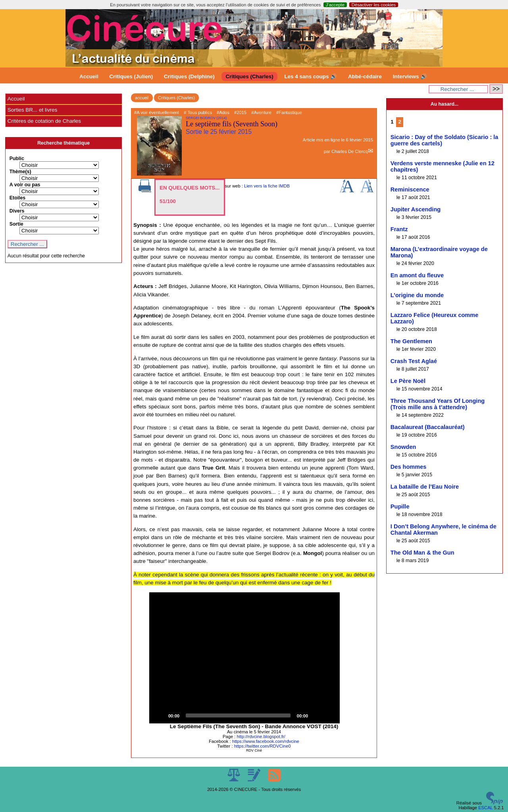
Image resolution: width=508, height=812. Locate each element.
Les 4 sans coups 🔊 (311, 76)
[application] (244, 658)
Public (17, 159)
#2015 (240, 112)
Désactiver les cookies (374, 5)
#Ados (223, 112)
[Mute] (317, 715)
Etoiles (17, 198)
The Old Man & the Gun (422, 553)
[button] (244, 658)
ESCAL (485, 808)
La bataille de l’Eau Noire (425, 487)
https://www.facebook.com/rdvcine (266, 741)
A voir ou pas (25, 185)
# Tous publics (198, 112)
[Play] (160, 715)
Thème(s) (20, 172)
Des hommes (409, 467)
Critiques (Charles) (249, 76)
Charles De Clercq (349, 151)
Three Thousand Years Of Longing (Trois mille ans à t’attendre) (438, 404)
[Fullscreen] (329, 715)
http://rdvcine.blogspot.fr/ (261, 737)
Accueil (89, 76)
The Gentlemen (411, 341)
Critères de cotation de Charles (44, 121)
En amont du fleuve (417, 275)
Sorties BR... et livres (32, 110)
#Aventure (261, 112)
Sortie (16, 224)
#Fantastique (289, 112)
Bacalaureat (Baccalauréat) (428, 427)
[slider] (238, 715)
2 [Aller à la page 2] (399, 122)
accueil (142, 98)
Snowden (403, 447)
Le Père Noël (408, 381)
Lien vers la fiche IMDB (267, 186)
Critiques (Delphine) (189, 76)
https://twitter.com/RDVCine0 (263, 746)
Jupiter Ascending (416, 209)
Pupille (400, 507)
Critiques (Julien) (131, 76)
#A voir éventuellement (157, 112)
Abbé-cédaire (365, 76)
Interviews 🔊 (410, 76)
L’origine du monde (417, 295)
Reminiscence (410, 189)
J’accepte (335, 5)
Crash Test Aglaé (414, 361)
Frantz (399, 229)
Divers (17, 211)
